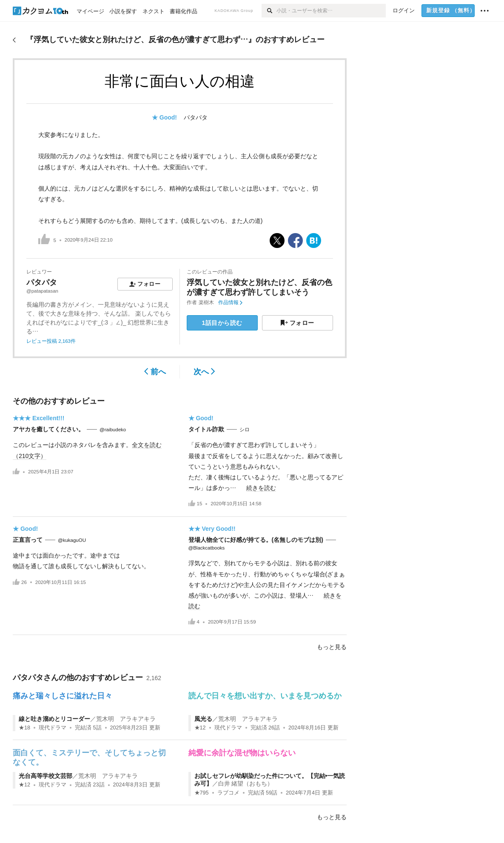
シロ (245, 430)
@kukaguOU (72, 540)
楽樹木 (206, 302)
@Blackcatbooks (207, 548)
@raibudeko (113, 430)
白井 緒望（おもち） (246, 783)
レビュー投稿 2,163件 (51, 341)
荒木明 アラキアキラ (126, 719)
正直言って (28, 540)
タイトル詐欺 (206, 429)
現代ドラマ (53, 728)
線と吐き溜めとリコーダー (54, 719)
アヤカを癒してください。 (48, 429)
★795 (202, 793)
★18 (24, 728)
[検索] (269, 11)
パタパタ (196, 117)
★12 (200, 728)
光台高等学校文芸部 (46, 776)
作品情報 (230, 302)
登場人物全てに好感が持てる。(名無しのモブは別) (256, 540)
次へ (204, 372)
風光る (203, 719)
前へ (155, 372)
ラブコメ (228, 793)
